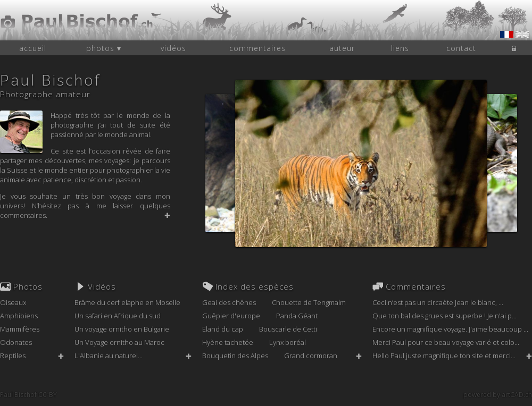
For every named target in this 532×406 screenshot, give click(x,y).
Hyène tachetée (228, 342)
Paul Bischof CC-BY (28, 395)
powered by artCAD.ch (498, 395)
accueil (33, 48)
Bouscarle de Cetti (288, 329)
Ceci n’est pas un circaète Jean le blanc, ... (438, 302)
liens (400, 48)
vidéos (173, 48)
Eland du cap (223, 329)
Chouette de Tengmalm (309, 302)
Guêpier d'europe (231, 316)
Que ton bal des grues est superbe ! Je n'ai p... (444, 316)
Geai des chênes (229, 302)
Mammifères (20, 329)
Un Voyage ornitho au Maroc (119, 342)
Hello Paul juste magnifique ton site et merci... (444, 356)
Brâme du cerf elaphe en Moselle (127, 302)
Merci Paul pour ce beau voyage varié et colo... (446, 342)
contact (461, 48)
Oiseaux (13, 302)
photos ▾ (104, 48)
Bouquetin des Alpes (235, 356)
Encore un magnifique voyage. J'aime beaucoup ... (450, 329)
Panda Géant (297, 316)
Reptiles (13, 356)
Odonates (16, 342)
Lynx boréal (288, 342)
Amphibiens (19, 316)
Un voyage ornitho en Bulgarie (122, 329)
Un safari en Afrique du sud (118, 316)
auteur (342, 48)
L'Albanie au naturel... (109, 356)
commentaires (257, 48)
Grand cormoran (311, 356)
